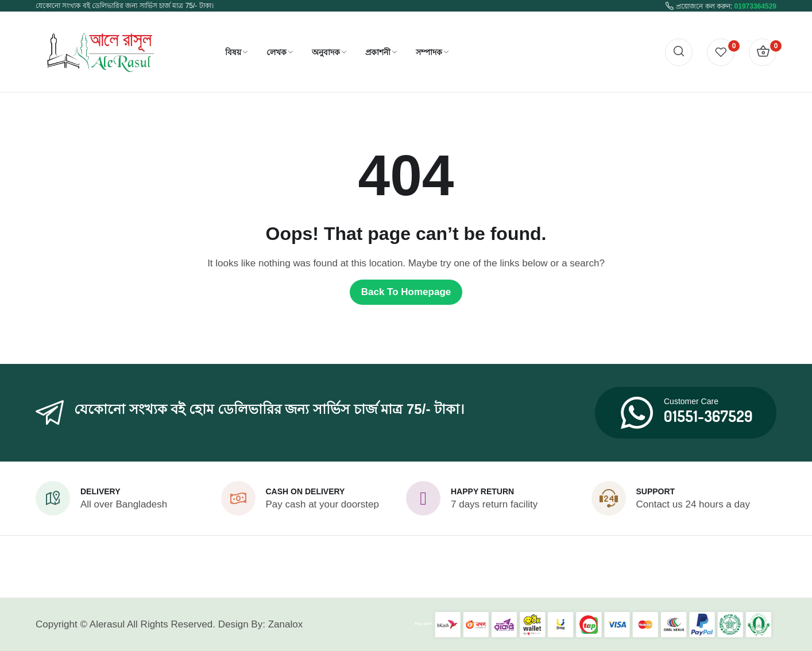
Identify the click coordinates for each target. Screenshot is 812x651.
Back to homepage (406, 292)
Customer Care (691, 401)
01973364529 (755, 6)
